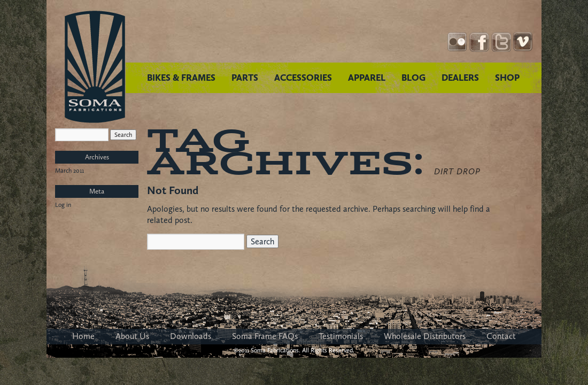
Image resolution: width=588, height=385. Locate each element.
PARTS (245, 78)
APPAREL (367, 78)
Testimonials (341, 336)
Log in (63, 205)
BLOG (413, 78)
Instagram (457, 42)
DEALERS (460, 78)
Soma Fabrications (95, 67)
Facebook (479, 42)
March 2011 (69, 171)
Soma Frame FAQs (265, 336)
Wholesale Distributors (425, 336)
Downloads (191, 336)
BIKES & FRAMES (181, 78)
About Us (132, 336)
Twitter (501, 42)
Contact (501, 336)
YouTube (523, 42)
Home (83, 336)
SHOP (507, 78)
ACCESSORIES (303, 78)
